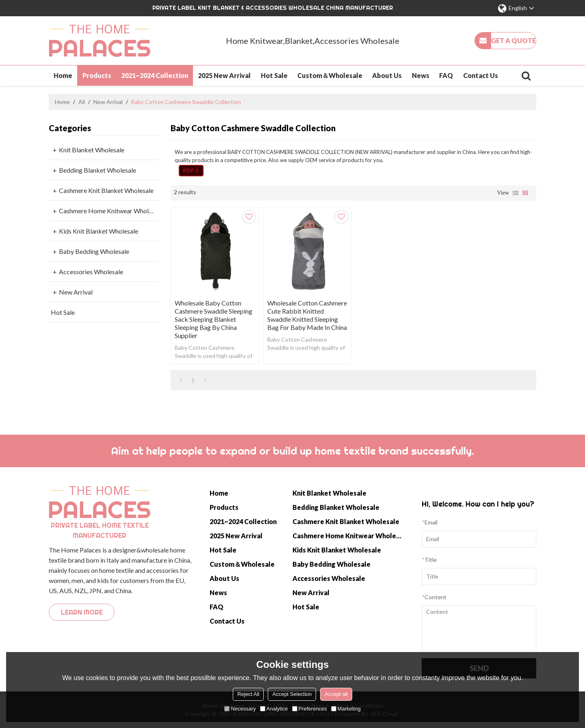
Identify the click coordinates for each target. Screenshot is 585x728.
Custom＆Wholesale (330, 75)
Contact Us (481, 75)
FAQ (446, 75)
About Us (387, 75)
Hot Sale (274, 75)
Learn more (82, 612)
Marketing (346, 709)
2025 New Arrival (224, 75)
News (421, 75)
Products (97, 75)
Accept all (336, 694)
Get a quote (513, 40)
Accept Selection (292, 694)
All (82, 102)
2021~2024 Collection (155, 75)
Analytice (274, 709)
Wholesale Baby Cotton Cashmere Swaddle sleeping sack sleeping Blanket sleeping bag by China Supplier (213, 319)
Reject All (248, 694)
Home (63, 75)
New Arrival (108, 102)
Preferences (310, 709)
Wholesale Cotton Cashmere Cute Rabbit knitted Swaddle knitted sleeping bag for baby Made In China (307, 315)
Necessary (240, 709)
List (516, 193)
